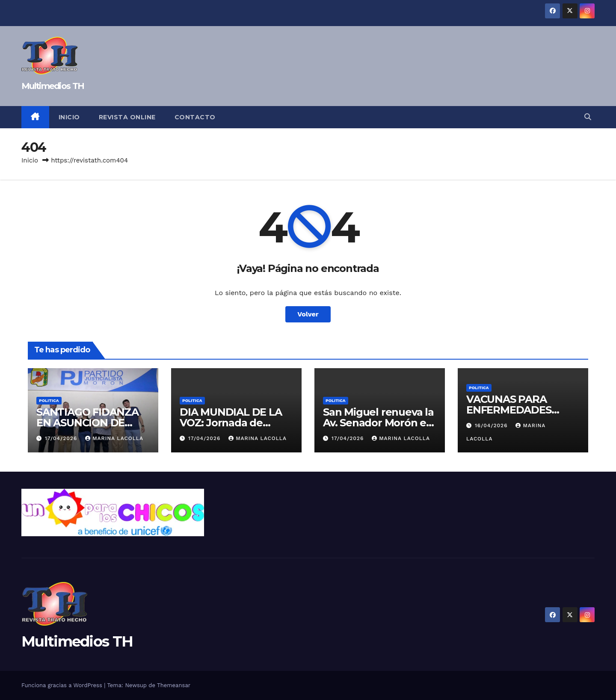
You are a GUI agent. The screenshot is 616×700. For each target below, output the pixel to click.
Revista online (127, 117)
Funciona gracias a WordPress (63, 685)
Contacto (195, 117)
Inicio (69, 117)
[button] (588, 117)
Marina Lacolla (114, 438)
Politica (49, 400)
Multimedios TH (53, 86)
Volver (308, 314)
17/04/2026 (62, 438)
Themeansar (174, 685)
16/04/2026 (492, 425)
